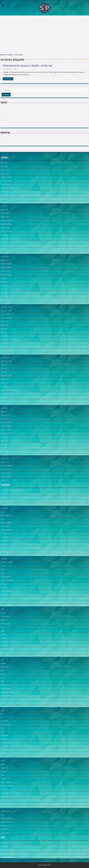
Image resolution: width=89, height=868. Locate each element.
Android (4, 494)
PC (2, 714)
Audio (3, 512)
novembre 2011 (6, 469)
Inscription (5, 843)
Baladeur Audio (6, 523)
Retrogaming (5, 743)
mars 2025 (4, 210)
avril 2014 (4, 383)
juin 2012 (4, 444)
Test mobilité (5, 793)
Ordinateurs (5, 707)
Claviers (4, 548)
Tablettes (4, 771)
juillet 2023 (4, 282)
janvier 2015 (5, 379)
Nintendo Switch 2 (7, 692)
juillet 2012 (4, 441)
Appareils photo (6, 501)
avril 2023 (4, 293)
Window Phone (6, 822)
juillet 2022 (4, 325)
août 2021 (4, 365)
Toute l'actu (5, 804)
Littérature (4, 642)
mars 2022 (4, 340)
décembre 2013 (6, 390)
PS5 (2, 732)
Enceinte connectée (7, 580)
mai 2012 (4, 448)
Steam (3, 764)
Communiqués (6, 552)
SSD (2, 757)
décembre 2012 (6, 422)
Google (3, 613)
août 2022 (4, 322)
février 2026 (5, 170)
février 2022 (5, 343)
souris (3, 753)
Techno (3, 779)
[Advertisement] (44, 35)
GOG (3, 609)
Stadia (3, 761)
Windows (4, 826)
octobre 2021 (5, 358)
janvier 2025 (5, 217)
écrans (3, 570)
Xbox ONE (4, 829)
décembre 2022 (6, 307)
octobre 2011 (5, 473)
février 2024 (5, 257)
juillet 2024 (4, 239)
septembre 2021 (6, 361)
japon (3, 631)
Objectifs (4, 699)
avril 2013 (4, 408)
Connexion (5, 846)
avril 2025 (4, 206)
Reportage (4, 735)
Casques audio (6, 533)
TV (2, 808)
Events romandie (6, 591)
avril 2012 (4, 451)
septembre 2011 (6, 477)
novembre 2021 (6, 354)
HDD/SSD (4, 620)
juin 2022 (4, 329)
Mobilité (4, 674)
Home (3, 55)
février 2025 (5, 213)
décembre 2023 (6, 264)
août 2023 (4, 278)
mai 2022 (4, 332)
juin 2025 (4, 199)
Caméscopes (5, 526)
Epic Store (4, 584)
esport (3, 588)
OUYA (3, 710)
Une (2, 815)
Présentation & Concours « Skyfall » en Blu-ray (27, 66)
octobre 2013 (5, 397)
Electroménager (6, 577)
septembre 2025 (6, 188)
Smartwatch (5, 750)
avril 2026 (4, 163)
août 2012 (4, 437)
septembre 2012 (6, 433)
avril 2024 (4, 249)
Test (2, 790)
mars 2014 (4, 386)
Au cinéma (4, 508)
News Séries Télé (7, 685)
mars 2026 (4, 166)
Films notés (5, 595)
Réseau (3, 739)
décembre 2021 (6, 350)
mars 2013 (4, 412)
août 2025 (4, 192)
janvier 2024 (5, 260)
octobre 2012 (5, 430)
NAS (2, 678)
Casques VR (5, 537)
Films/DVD (4, 598)
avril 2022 (4, 336)
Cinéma (3, 544)
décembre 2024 (6, 221)
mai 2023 (4, 289)
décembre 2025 (6, 177)
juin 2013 (4, 404)
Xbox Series (5, 833)
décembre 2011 (6, 466)
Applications (5, 505)
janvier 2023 (5, 303)
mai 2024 (4, 246)
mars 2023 (4, 296)
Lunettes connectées (8, 649)
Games (3, 602)
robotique (4, 746)
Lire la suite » (8, 79)
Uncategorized (6, 811)
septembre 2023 (6, 275)
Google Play (5, 616)
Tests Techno (5, 800)
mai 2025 (4, 202)
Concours (4, 555)
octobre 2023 (5, 271)
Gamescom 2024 (6, 606)
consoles (4, 559)
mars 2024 (4, 253)
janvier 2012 (5, 462)
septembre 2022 (6, 318)
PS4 (2, 728)
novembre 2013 (6, 394)
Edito (3, 573)
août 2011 (4, 480)
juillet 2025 (4, 195)
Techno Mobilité (6, 782)
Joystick (3, 634)
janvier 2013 (5, 419)
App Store (4, 497)
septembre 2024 (6, 231)
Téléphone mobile (7, 786)
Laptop (3, 638)
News (3, 681)
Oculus (3, 703)
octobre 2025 (5, 184)
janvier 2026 (5, 174)
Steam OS (4, 768)
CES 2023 (4, 541)
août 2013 (4, 401)
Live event (4, 645)
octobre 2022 (5, 314)
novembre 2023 (6, 267)
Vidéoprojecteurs (7, 818)
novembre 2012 (6, 426)
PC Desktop (5, 721)
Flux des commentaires (9, 854)
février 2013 (5, 415)
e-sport (3, 566)
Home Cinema (6, 624)
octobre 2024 (5, 228)
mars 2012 (4, 455)
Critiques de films (7, 562)
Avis (2, 519)
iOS (2, 627)
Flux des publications (8, 850)
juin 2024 (4, 242)
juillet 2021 (4, 368)
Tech (2, 775)
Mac (2, 652)
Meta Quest (5, 667)
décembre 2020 (6, 376)
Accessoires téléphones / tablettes (12, 490)
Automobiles (5, 515)
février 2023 (5, 300)
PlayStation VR (6, 725)
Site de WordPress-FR (8, 857)
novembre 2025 (6, 181)
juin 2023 (4, 285)
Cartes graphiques (7, 530)
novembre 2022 (6, 311)
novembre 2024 (6, 224)
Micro (3, 671)
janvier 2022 (5, 347)
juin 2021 (4, 372)
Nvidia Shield (5, 696)
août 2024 (4, 235)
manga (3, 663)
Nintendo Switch (6, 689)
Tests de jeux (5, 797)
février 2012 (5, 459)
